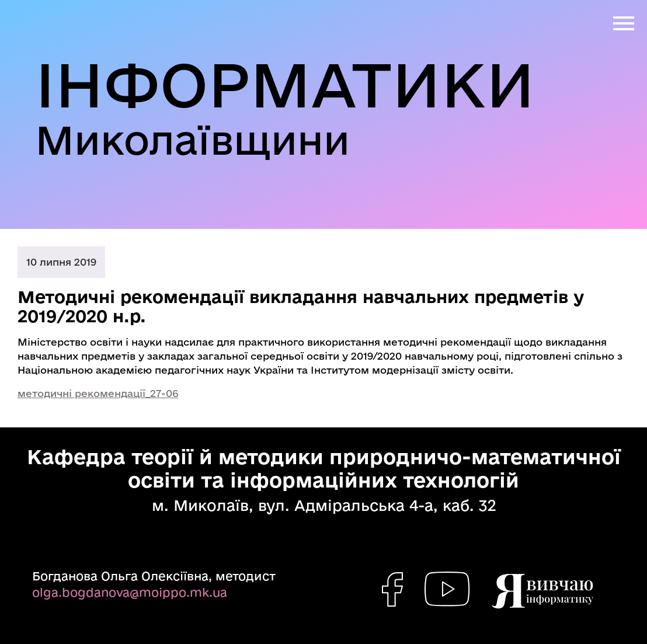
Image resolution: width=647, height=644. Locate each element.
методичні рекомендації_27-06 (98, 393)
